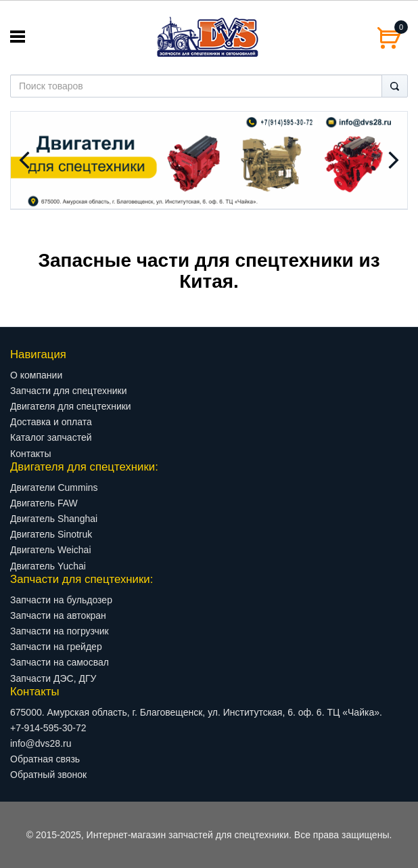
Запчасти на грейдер (56, 647)
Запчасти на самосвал (60, 662)
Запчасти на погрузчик (60, 631)
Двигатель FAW (44, 503)
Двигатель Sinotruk (51, 534)
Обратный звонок (48, 775)
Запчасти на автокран (58, 615)
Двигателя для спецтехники (71, 406)
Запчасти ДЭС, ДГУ (53, 678)
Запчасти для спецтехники (68, 391)
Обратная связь (45, 759)
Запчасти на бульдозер (61, 600)
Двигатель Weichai (51, 550)
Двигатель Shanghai (54, 519)
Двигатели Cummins (54, 487)
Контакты (30, 454)
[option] (209, 160)
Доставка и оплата (51, 422)
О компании (36, 375)
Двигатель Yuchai (48, 566)
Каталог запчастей (51, 437)
